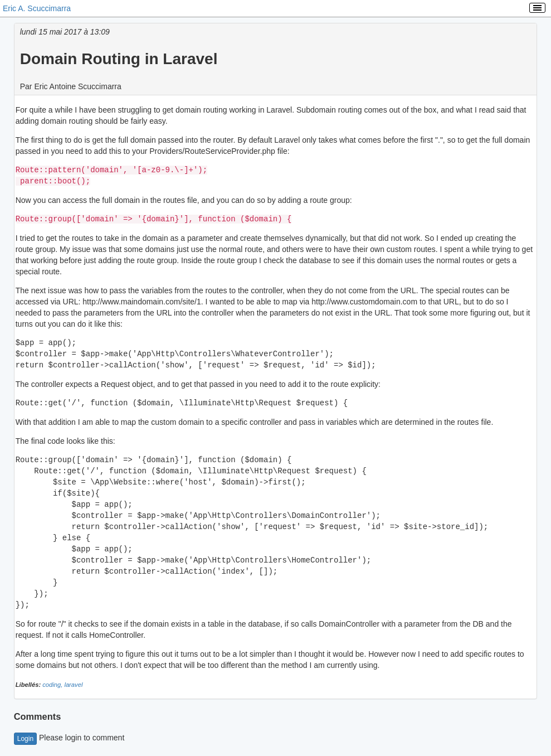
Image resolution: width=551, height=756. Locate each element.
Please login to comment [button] (69, 738)
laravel (73, 685)
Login (25, 739)
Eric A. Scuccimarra (37, 8)
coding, (53, 685)
